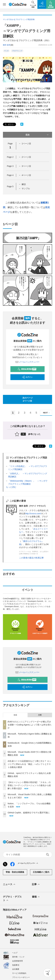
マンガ (6, 51)
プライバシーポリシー (21, 977)
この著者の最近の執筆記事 (31, 558)
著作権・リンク (18, 957)
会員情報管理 (17, 961)
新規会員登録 (27, 369)
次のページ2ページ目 (28, 399)
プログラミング (17, 51)
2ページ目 (26, 157)
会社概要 (16, 969)
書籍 (36, 897)
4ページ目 (26, 175)
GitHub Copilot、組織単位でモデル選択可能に (29, 813)
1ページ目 (26, 144)
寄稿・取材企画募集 (15, 872)
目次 (37, 135)
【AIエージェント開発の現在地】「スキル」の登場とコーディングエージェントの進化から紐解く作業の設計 (29, 785)
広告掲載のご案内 (41, 872)
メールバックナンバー (28, 362)
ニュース (9, 885)
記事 (36, 885)
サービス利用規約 (19, 973)
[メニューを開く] (4, 4)
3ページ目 (26, 166)
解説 (24, 184)
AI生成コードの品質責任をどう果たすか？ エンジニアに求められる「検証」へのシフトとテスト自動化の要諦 (29, 764)
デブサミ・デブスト (12, 899)
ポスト (9, 124)
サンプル (26, 189)
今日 (15, 715)
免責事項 (16, 965)
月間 (40, 715)
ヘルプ (15, 953)
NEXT (47, 413)
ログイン (27, 377)
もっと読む (11, 487)
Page (10, 157)
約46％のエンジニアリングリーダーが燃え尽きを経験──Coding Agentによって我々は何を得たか (30, 725)
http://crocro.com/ (33, 514)
